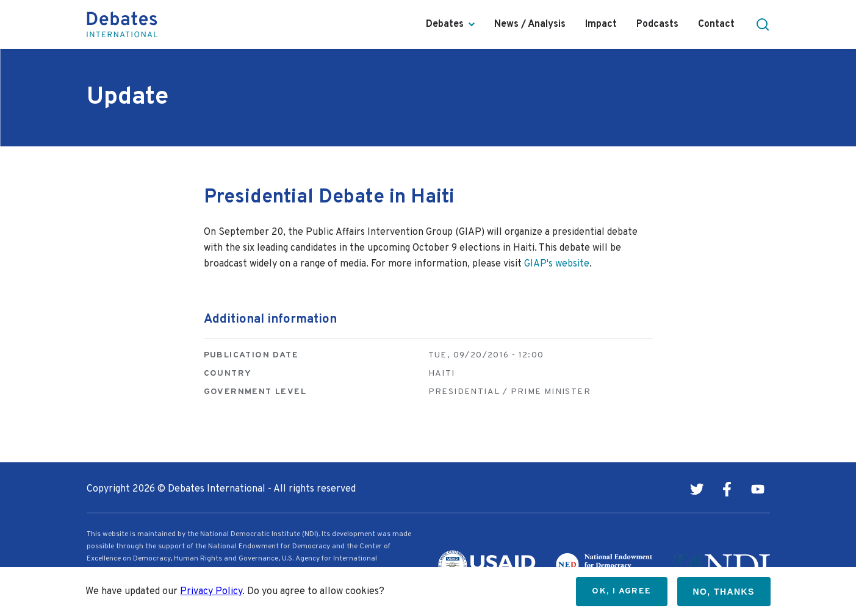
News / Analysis (530, 24)
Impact (601, 24)
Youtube (758, 489)
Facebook (727, 489)
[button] (763, 24)
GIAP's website (557, 264)
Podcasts (657, 24)
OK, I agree (621, 591)
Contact (716, 24)
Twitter (697, 489)
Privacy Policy (211, 592)
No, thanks (724, 592)
